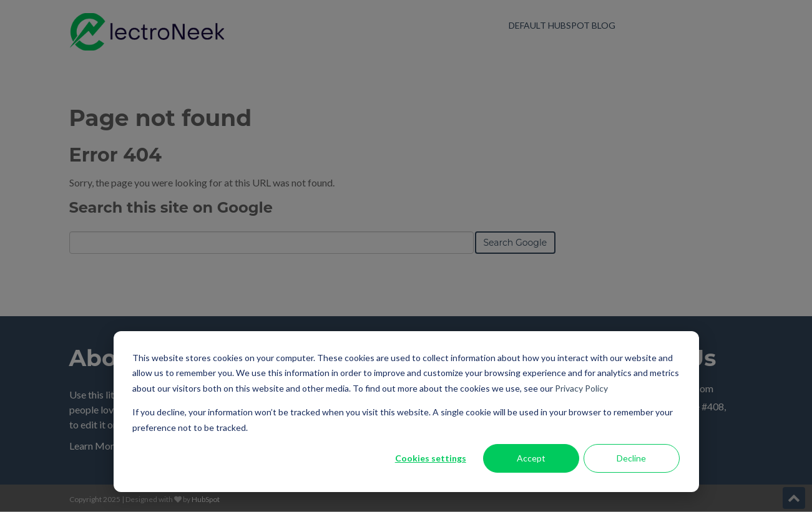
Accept (531, 458)
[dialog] (406, 412)
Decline (631, 458)
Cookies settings (431, 458)
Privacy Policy (581, 388)
